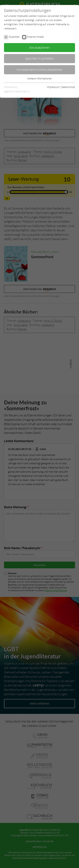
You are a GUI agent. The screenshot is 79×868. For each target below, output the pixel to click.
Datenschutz (68, 87)
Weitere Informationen (39, 78)
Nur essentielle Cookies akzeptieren (40, 70)
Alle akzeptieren (39, 47)
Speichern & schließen (39, 58)
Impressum (53, 87)
